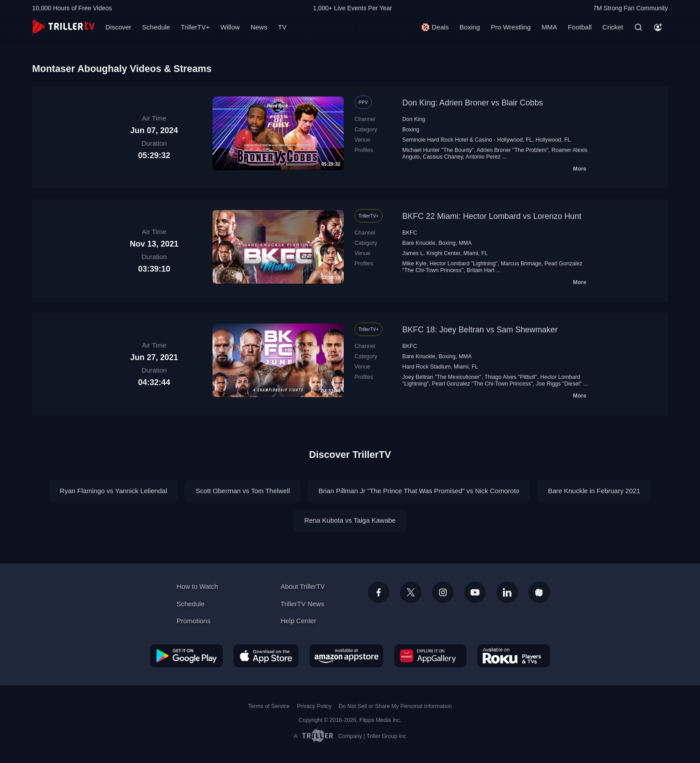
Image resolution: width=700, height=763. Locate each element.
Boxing (470, 27)
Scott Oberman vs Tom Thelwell (243, 491)
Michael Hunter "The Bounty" (438, 150)
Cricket (613, 27)
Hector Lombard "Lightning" (464, 264)
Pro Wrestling (511, 27)
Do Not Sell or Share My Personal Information (395, 706)
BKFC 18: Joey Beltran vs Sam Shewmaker (480, 330)
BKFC (410, 233)
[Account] (658, 27)
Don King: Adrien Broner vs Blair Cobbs (473, 103)
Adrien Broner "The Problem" (512, 150)
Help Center (298, 621)
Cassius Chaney (443, 157)
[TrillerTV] (63, 27)
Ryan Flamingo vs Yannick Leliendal (113, 491)
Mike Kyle (414, 264)
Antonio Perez (483, 157)
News (259, 27)
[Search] (638, 27)
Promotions (194, 621)
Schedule (156, 27)
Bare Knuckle (419, 243)
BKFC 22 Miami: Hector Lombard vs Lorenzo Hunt (492, 216)
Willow (230, 27)
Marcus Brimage (521, 264)
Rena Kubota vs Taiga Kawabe (350, 520)
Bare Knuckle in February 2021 (594, 491)
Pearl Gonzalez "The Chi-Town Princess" (483, 384)
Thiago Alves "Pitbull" (511, 377)
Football (580, 27)
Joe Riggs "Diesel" (559, 384)
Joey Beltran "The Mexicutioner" (442, 377)
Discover (118, 27)
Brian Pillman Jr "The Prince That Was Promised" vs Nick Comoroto (419, 491)
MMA (549, 27)
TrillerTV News (302, 604)
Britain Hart (480, 270)
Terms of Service (269, 706)
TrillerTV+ (195, 27)
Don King (414, 119)
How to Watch (198, 586)
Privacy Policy (314, 706)
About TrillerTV (302, 586)
